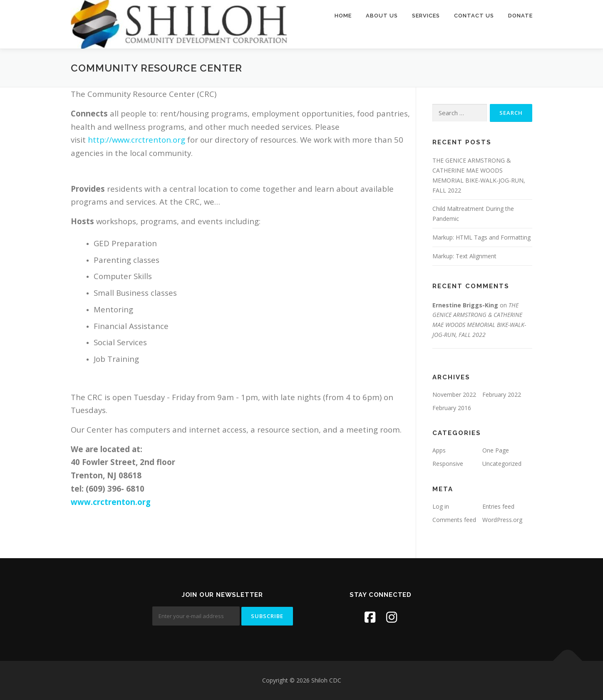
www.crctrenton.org (111, 502)
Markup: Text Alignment (464, 256)
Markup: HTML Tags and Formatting (481, 237)
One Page (496, 450)
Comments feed (454, 520)
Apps (439, 450)
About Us (382, 16)
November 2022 (454, 395)
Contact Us (474, 16)
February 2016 (452, 408)
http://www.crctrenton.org (136, 140)
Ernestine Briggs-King (465, 305)
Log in (441, 506)
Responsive (448, 464)
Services (426, 16)
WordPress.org (502, 520)
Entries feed (498, 506)
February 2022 (502, 395)
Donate (520, 16)
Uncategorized (502, 464)
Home (343, 16)
